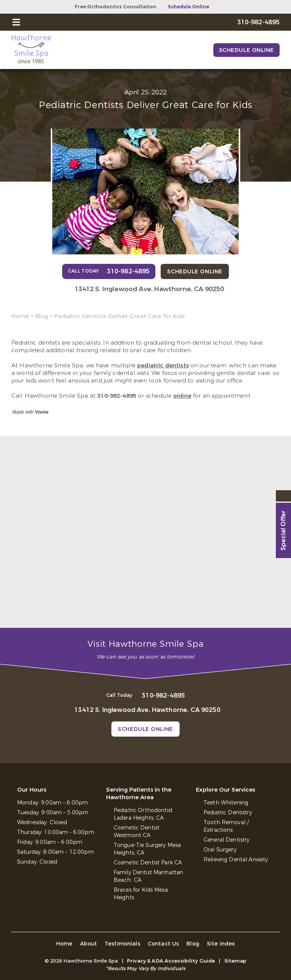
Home (20, 316)
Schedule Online (189, 7)
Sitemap (235, 961)
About (88, 944)
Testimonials (122, 944)
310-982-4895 (117, 396)
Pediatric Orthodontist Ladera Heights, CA (143, 814)
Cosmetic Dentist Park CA (148, 863)
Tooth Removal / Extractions (226, 826)
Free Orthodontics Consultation (116, 7)
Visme (42, 412)
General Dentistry (226, 840)
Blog (42, 316)
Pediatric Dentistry (228, 813)
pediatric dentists (163, 365)
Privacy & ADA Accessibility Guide (171, 961)
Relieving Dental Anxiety (236, 860)
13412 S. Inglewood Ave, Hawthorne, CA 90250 (149, 289)
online (182, 396)
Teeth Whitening (226, 803)
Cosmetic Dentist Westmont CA (137, 832)
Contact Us (163, 944)
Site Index (221, 944)
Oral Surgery (220, 850)
